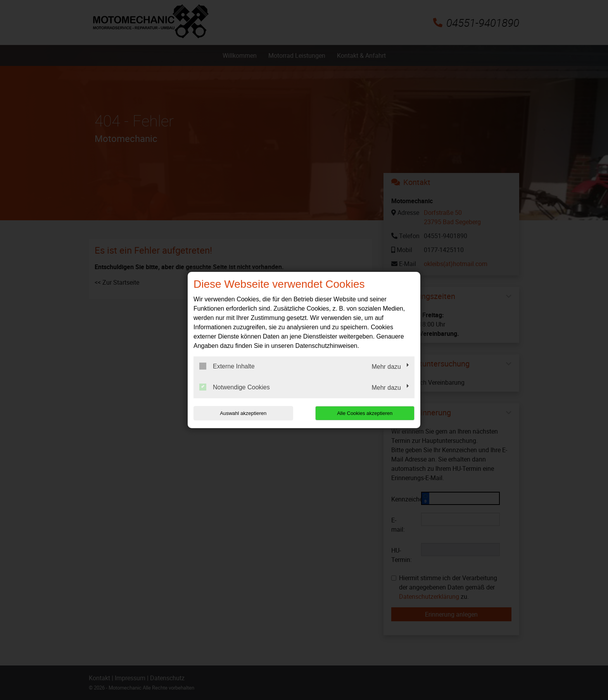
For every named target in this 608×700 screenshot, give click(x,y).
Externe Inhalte (227, 366)
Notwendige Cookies (235, 387)
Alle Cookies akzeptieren (365, 413)
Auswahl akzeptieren (243, 413)
